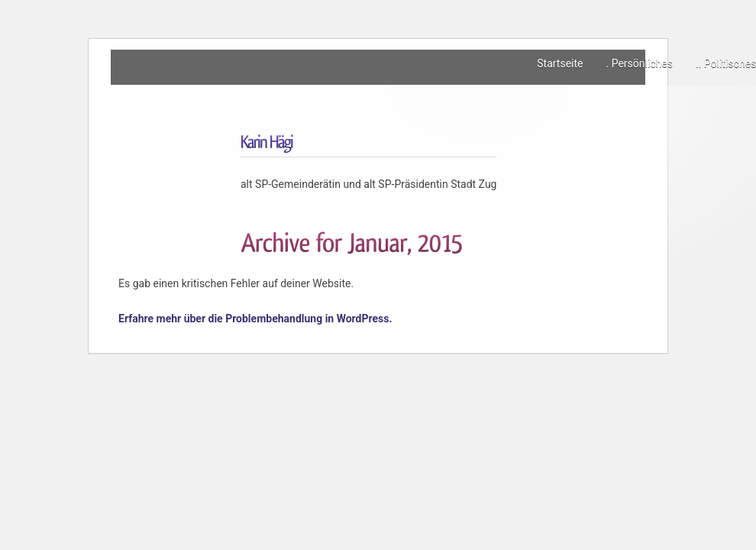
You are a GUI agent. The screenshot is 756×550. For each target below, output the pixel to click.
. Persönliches (639, 63)
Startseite (560, 63)
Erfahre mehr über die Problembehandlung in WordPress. (255, 319)
